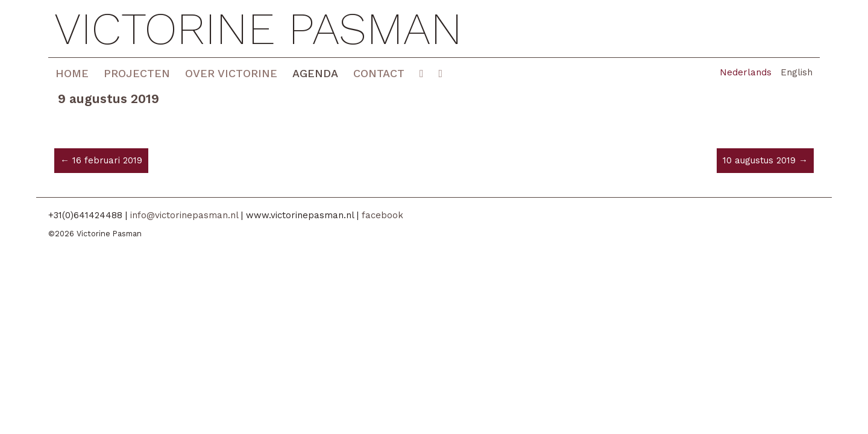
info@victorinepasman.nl (184, 215)
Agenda (315, 73)
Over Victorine (231, 73)
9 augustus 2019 (108, 99)
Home (72, 73)
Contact (379, 73)
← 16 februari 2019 (101, 160)
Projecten (137, 73)
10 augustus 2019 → (765, 160)
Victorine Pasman (258, 29)
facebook (382, 215)
